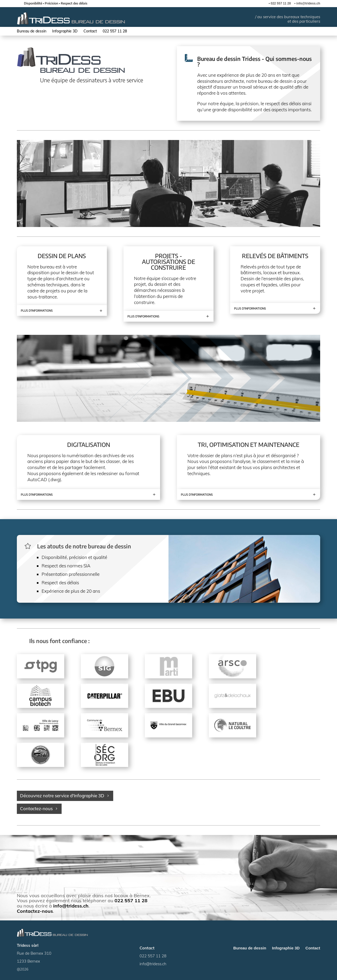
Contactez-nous (36, 808)
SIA (87, 566)
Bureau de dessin (32, 31)
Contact (90, 31)
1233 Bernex (28, 961)
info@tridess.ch (308, 3)
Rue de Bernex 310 (34, 953)
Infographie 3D (65, 31)
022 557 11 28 (281, 3)
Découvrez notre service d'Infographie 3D (62, 796)
